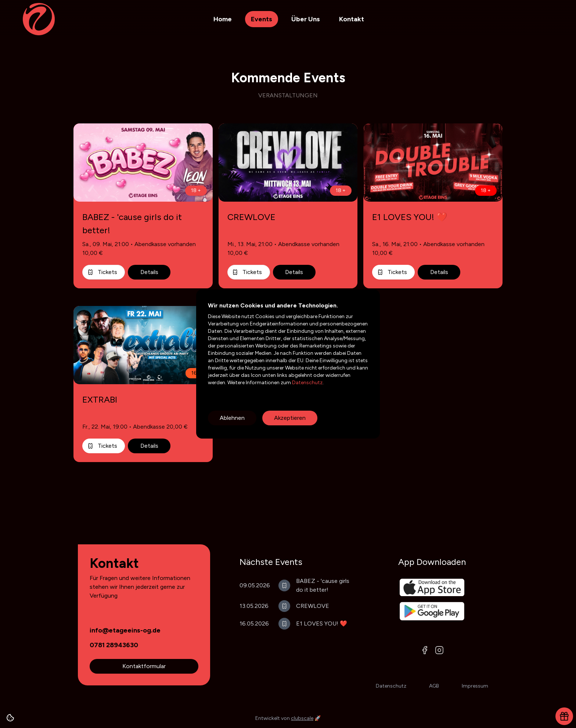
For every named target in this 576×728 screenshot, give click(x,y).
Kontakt (352, 19)
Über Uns (306, 19)
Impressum (475, 686)
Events (262, 19)
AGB (434, 686)
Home (223, 19)
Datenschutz (307, 383)
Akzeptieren (290, 418)
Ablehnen (232, 418)
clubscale (302, 718)
